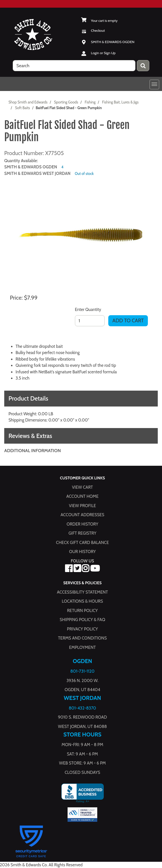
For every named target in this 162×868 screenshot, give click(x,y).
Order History (83, 524)
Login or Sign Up (103, 53)
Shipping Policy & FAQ (82, 620)
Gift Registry (82, 533)
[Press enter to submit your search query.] (143, 66)
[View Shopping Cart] (99, 21)
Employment (82, 647)
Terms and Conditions (82, 638)
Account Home (83, 496)
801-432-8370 (82, 708)
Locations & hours (83, 601)
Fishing (90, 102)
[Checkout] (93, 30)
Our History (82, 552)
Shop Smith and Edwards (28, 102)
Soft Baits (22, 108)
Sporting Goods (66, 102)
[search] (74, 66)
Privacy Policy (82, 629)
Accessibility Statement (82, 592)
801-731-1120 (82, 671)
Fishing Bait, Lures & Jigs (120, 102)
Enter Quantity (88, 310)
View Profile (83, 505)
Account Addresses (82, 515)
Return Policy (82, 610)
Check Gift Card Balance (82, 542)
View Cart (82, 487)
